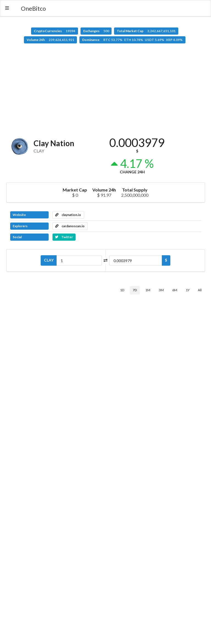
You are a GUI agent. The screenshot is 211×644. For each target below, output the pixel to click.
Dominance (132, 40)
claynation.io (68, 215)
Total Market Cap (146, 31)
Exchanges (96, 31)
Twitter (64, 237)
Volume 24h (50, 40)
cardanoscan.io (70, 226)
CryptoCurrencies (55, 31)
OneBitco (33, 8)
